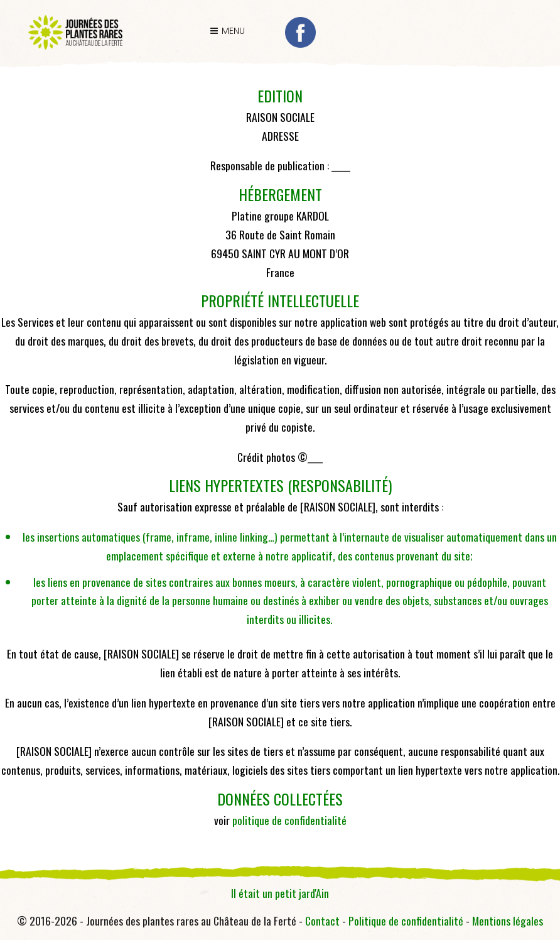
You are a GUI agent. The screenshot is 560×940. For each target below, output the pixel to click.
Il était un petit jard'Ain (280, 893)
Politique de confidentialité (406, 921)
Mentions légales (508, 921)
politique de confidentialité (289, 820)
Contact (322, 921)
